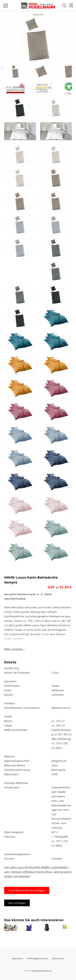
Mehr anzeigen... (15, 649)
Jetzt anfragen (17, 903)
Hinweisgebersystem (38, 958)
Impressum (17, 958)
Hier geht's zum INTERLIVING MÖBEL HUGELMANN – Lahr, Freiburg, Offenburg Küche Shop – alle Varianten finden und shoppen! (38, 872)
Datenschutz (58, 958)
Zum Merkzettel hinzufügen (27, 890)
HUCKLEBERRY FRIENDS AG (42, 971)
